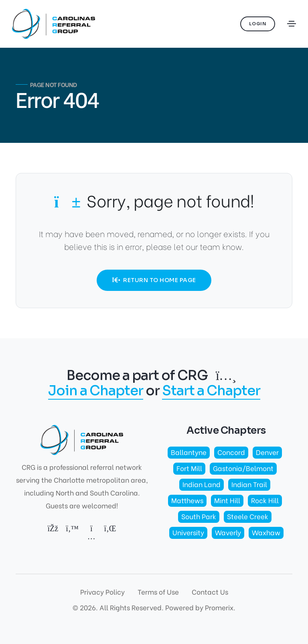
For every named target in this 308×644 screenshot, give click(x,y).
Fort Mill (189, 468)
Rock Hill (265, 500)
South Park (199, 516)
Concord (231, 452)
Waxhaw (266, 532)
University (188, 532)
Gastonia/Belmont (243, 468)
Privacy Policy (102, 592)
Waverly (228, 532)
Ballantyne (189, 452)
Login (258, 24)
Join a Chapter (96, 391)
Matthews (187, 500)
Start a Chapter (211, 391)
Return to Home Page (154, 280)
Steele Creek (248, 516)
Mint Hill (227, 500)
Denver (267, 452)
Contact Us (210, 592)
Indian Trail (249, 484)
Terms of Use (158, 592)
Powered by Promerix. (200, 607)
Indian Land (202, 484)
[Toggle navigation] (292, 24)
